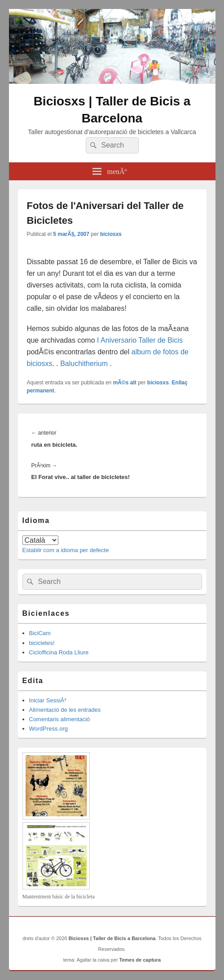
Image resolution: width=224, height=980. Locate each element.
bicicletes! (42, 643)
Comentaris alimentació (60, 719)
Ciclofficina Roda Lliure (59, 652)
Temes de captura (140, 960)
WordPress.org (48, 729)
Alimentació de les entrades (65, 710)
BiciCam (40, 633)
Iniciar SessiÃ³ (48, 700)
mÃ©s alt (125, 383)
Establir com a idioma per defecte (66, 550)
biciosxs (111, 234)
